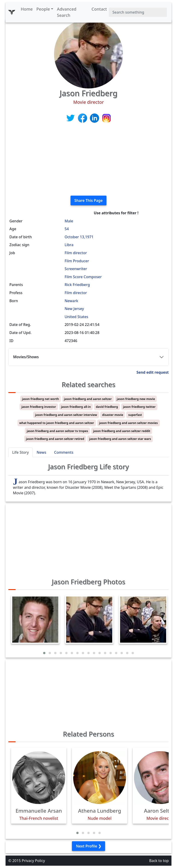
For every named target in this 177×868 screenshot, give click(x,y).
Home (27, 9)
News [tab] (41, 452)
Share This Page (89, 200)
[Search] (138, 12)
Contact (99, 9)
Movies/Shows (26, 357)
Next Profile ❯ (88, 846)
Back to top (159, 861)
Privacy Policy (33, 861)
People (43, 9)
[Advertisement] (88, 160)
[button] (44, 653)
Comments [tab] (64, 452)
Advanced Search (67, 12)
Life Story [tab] (21, 452)
